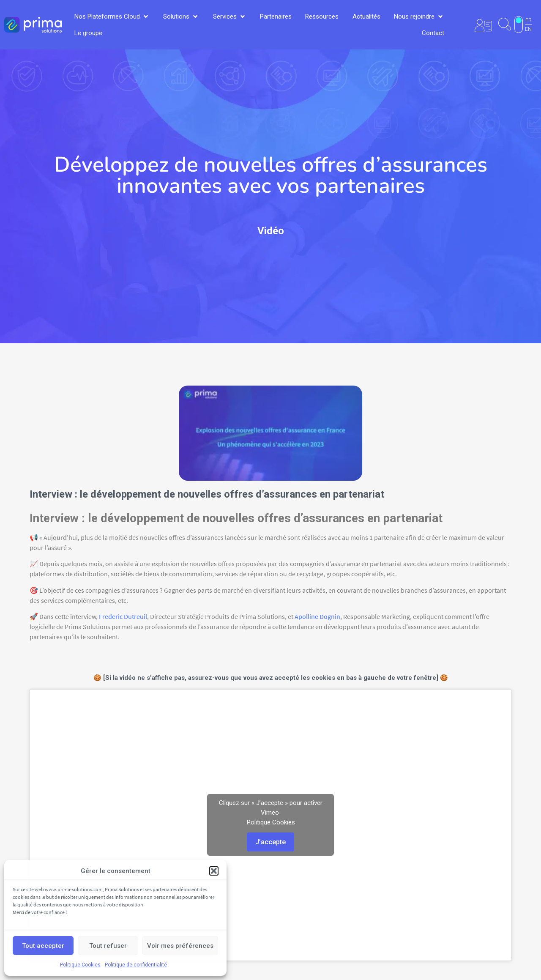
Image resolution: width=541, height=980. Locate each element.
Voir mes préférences (180, 946)
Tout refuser (108, 946)
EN (528, 29)
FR (529, 20)
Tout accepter (43, 946)
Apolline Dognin (317, 616)
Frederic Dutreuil (123, 616)
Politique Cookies (80, 965)
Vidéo (271, 231)
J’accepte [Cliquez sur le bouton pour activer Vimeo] (270, 842)
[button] (214, 871)
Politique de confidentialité (136, 965)
